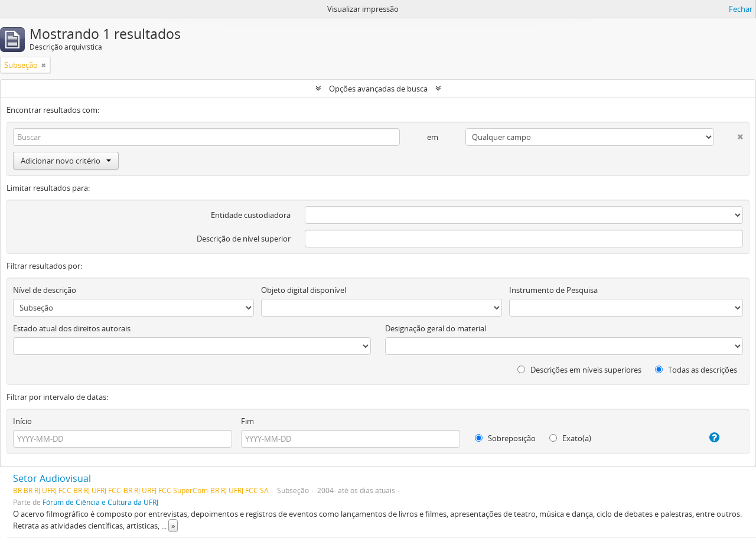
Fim (247, 421)
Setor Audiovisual (52, 478)
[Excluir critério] (729, 134)
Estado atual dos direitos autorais (72, 328)
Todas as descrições (696, 370)
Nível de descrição (45, 290)
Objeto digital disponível (304, 290)
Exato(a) (570, 438)
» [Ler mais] (173, 526)
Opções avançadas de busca (378, 89)
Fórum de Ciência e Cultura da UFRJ (100, 502)
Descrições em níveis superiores (579, 370)
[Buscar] (206, 137)
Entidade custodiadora (251, 215)
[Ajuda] (704, 438)
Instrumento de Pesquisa (553, 290)
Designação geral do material (436, 328)
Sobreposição (505, 438)
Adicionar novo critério (66, 161)
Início (22, 421)
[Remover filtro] (44, 65)
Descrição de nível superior (244, 239)
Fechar (741, 9)
